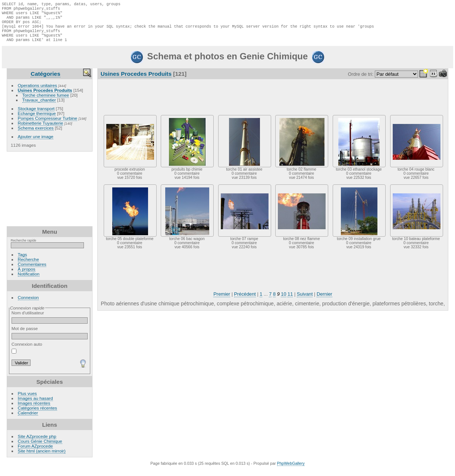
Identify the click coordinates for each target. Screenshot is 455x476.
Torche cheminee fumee (46, 102)
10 (283, 301)
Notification (29, 281)
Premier (222, 301)
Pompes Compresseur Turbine (48, 125)
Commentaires (32, 271)
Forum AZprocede (35, 453)
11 (290, 301)
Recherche (29, 266)
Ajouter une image (36, 143)
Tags (23, 261)
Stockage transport (36, 115)
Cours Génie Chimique (40, 448)
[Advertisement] (50, 196)
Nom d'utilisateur (50, 324)
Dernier (324, 301)
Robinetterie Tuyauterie (41, 130)
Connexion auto (27, 354)
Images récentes (34, 410)
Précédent (245, 301)
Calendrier (28, 419)
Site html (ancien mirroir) (42, 458)
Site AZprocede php (37, 443)
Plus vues (27, 400)
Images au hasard (35, 405)
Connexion (28, 304)
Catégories (45, 80)
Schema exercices (36, 135)
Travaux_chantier (39, 107)
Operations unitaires (37, 92)
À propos (27, 276)
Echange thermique (37, 120)
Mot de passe (50, 339)
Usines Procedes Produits (45, 97)
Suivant (305, 301)
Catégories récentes (37, 415)
